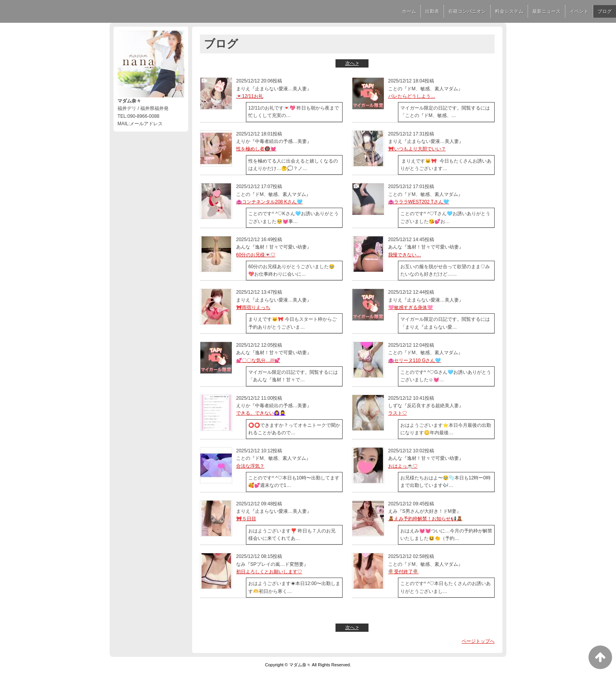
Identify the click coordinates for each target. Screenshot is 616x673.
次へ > (352, 63)
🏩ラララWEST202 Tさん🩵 (419, 202)
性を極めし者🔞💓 (256, 149)
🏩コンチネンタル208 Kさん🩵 (269, 202)
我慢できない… (405, 255)
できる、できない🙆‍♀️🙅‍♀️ (261, 413)
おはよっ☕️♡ (403, 466)
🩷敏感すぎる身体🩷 (411, 307)
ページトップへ (478, 641)
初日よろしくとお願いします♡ (269, 572)
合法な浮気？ (250, 466)
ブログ (605, 11)
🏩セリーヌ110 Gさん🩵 (415, 360)
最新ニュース (546, 11)
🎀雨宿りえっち (253, 307)
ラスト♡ (398, 413)
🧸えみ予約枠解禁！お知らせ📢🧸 (425, 519)
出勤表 (432, 11)
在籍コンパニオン (467, 11)
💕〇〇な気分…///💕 (258, 360)
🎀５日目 (246, 519)
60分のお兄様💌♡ (256, 255)
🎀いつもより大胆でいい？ (417, 149)
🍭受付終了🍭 (403, 572)
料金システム (509, 11)
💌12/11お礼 (250, 96)
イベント (579, 11)
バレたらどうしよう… (412, 96)
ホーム (409, 11)
